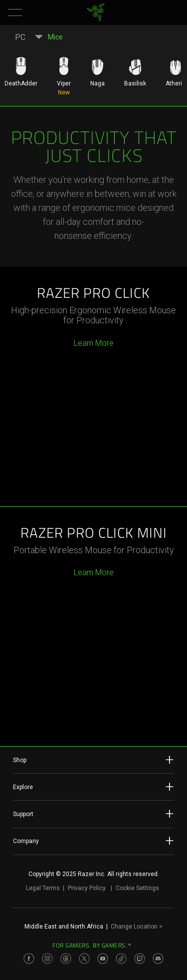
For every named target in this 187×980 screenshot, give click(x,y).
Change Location (137, 927)
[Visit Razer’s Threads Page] (66, 959)
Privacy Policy (87, 888)
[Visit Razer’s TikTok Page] (121, 959)
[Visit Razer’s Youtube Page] (103, 959)
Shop (93, 760)
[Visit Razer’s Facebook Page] (29, 959)
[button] (15, 12)
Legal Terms (43, 888)
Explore (93, 787)
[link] (95, 12)
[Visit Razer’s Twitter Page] (84, 959)
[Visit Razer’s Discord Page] (158, 959)
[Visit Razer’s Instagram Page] (47, 959)
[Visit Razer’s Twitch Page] (140, 959)
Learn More (94, 343)
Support (93, 814)
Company (93, 841)
